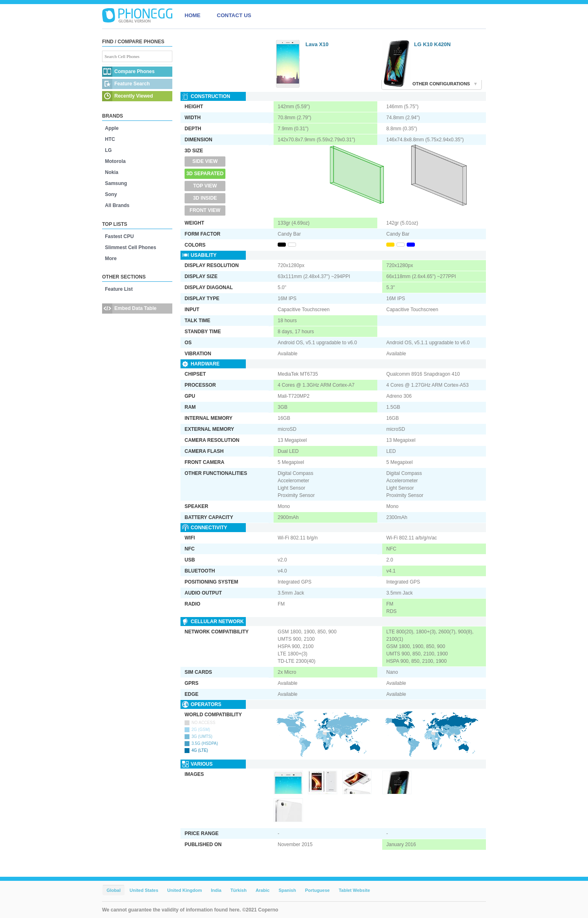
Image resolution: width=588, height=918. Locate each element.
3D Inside (205, 198)
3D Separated (205, 174)
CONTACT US (234, 15)
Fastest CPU (119, 236)
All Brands (117, 205)
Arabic (263, 890)
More (111, 258)
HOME (193, 15)
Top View (205, 186)
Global (114, 890)
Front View (205, 210)
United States (144, 890)
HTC (110, 139)
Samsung (116, 183)
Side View (205, 161)
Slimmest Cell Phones (130, 247)
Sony (111, 194)
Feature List (119, 289)
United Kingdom (185, 890)
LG (108, 150)
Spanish (287, 890)
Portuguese (317, 890)
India (216, 890)
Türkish (238, 890)
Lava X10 (317, 44)
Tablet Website (354, 890)
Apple (112, 128)
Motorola (115, 161)
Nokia (112, 172)
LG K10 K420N (432, 44)
